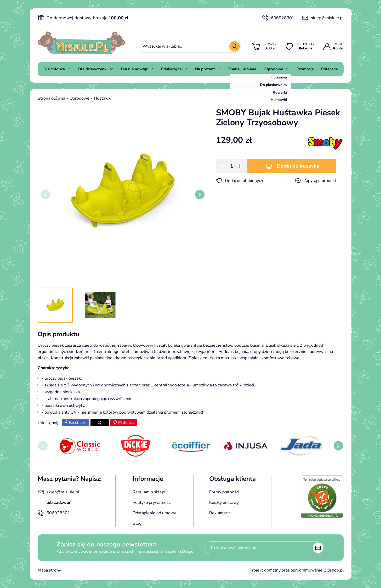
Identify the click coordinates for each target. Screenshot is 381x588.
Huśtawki (103, 98)
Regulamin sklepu (150, 492)
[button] (222, 166)
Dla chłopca (54, 69)
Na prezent (205, 69)
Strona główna (51, 98)
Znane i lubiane (242, 69)
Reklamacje (220, 513)
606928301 (278, 18)
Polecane (329, 69)
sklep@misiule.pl (323, 18)
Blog (137, 523)
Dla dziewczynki (93, 69)
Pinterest (126, 423)
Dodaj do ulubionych (240, 181)
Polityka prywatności (152, 503)
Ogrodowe (273, 69)
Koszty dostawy (224, 503)
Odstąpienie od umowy (154, 513)
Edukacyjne (171, 69)
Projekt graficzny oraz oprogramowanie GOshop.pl (297, 570)
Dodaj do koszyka (298, 166)
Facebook (77, 423)
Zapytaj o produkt (315, 181)
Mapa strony (49, 570)
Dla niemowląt (134, 69)
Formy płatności (224, 492)
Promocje (305, 69)
